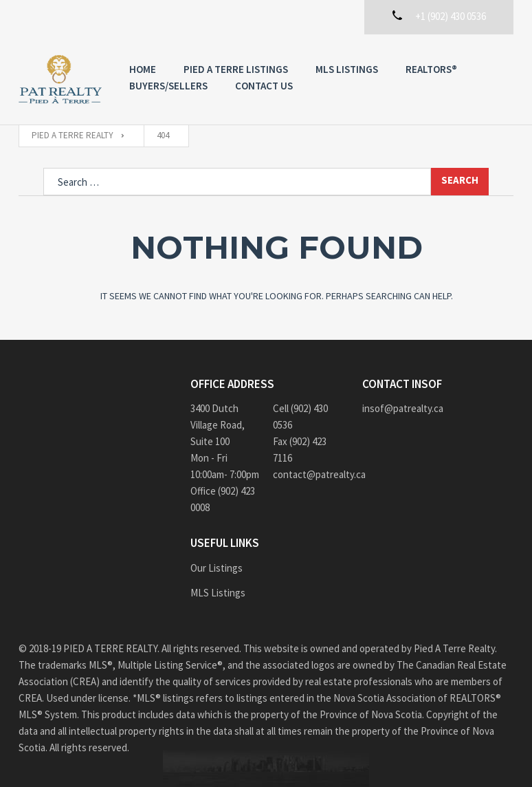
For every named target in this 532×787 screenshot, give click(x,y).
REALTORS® (431, 69)
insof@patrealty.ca (403, 408)
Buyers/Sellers (168, 86)
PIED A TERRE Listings (236, 69)
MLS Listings (347, 69)
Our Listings (217, 568)
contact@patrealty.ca (307, 474)
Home (143, 69)
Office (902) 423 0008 (223, 499)
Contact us (264, 86)
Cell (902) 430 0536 (300, 417)
